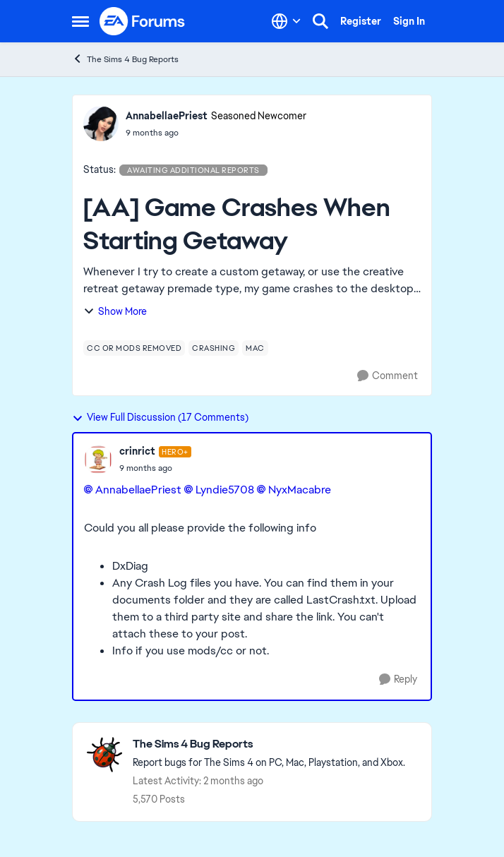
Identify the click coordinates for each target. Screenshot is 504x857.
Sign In (409, 21)
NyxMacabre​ (300, 490)
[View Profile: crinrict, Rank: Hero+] (98, 460)
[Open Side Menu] (80, 21)
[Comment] (388, 376)
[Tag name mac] (255, 348)
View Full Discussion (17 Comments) (160, 417)
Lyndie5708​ (225, 490)
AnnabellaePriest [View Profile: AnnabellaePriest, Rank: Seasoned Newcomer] (167, 116)
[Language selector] (286, 21)
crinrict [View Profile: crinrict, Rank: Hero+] (137, 451)
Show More (115, 311)
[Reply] (398, 679)
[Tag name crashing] (214, 348)
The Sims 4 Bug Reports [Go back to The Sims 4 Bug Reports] (125, 59)
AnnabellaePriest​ (138, 490)
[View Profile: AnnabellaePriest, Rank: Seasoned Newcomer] (101, 124)
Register (361, 21)
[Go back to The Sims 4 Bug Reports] (269, 744)
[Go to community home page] (143, 21)
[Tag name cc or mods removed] (134, 348)
